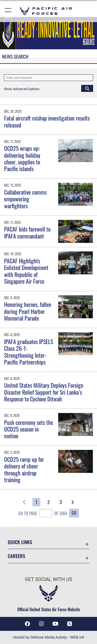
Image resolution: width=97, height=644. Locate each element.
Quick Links (20, 542)
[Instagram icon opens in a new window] (41, 624)
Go (74, 513)
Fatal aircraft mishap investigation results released (47, 121)
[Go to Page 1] (36, 502)
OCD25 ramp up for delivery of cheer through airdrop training (24, 469)
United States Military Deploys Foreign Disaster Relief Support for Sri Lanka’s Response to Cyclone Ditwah (44, 392)
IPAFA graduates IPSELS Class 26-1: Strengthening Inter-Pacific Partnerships (29, 352)
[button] (8, 11)
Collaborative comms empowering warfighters (25, 199)
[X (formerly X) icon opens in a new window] (70, 624)
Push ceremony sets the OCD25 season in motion (29, 429)
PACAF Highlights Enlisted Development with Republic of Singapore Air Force (26, 271)
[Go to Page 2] (48, 502)
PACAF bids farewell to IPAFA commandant (27, 232)
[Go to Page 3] (61, 502)
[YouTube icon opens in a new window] (56, 624)
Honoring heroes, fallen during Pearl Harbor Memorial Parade (28, 311)
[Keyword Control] (48, 78)
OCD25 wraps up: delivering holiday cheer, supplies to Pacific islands (22, 158)
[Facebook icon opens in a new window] (27, 624)
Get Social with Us (48, 579)
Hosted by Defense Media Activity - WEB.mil (48, 637)
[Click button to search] (87, 88)
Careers (16, 556)
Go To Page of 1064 (43, 514)
